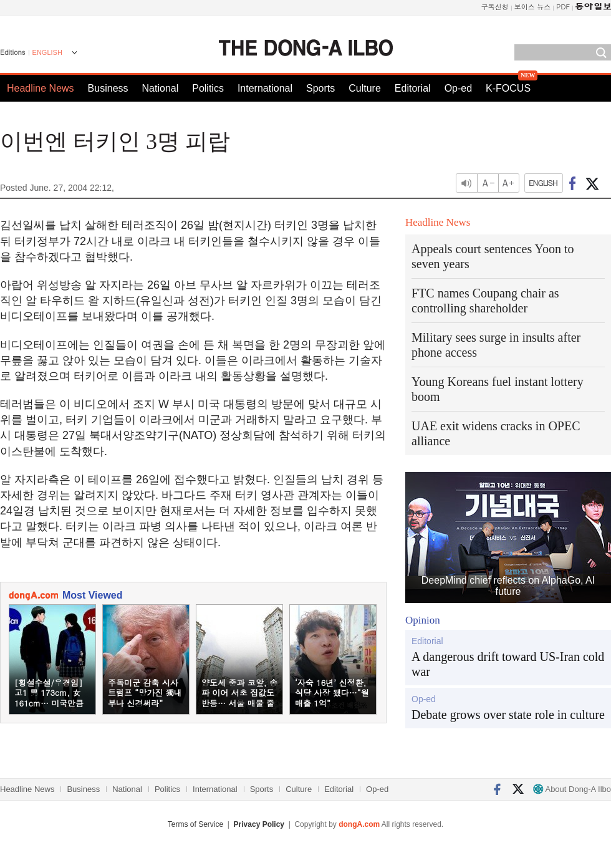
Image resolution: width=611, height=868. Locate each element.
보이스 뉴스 (533, 7)
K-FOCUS (508, 88)
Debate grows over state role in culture (508, 715)
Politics (208, 88)
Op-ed (458, 88)
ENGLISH (47, 52)
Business (108, 88)
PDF (563, 7)
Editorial (413, 88)
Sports (320, 88)
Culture (365, 88)
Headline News (41, 88)
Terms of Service (195, 824)
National (161, 88)
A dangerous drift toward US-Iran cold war (508, 664)
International (265, 88)
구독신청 (495, 7)
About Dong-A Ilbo (572, 789)
